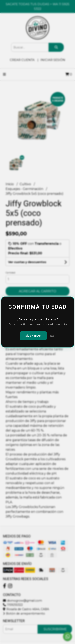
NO (52, 336)
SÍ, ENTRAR (33, 336)
